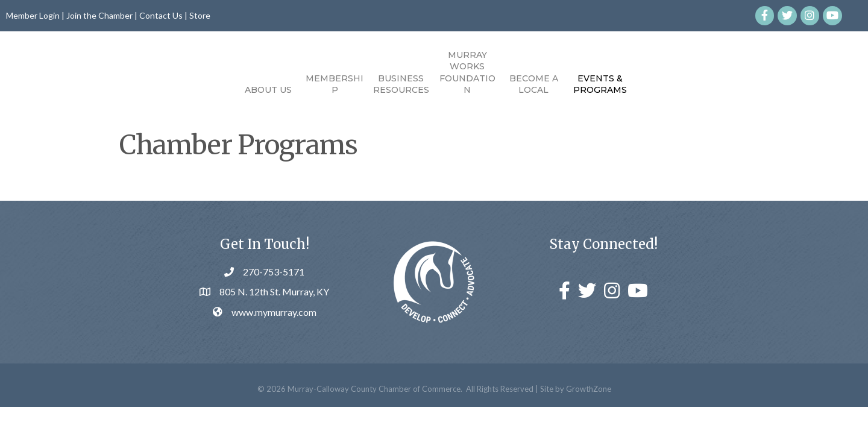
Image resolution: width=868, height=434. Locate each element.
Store (200, 15)
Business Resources (332, 84)
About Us (200, 90)
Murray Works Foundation (536, 73)
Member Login (33, 15)
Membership (266, 84)
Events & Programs (669, 84)
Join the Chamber (99, 15)
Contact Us (161, 15)
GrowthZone (589, 413)
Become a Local (602, 84)
